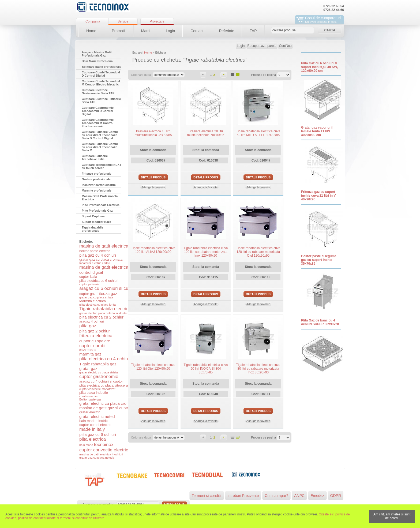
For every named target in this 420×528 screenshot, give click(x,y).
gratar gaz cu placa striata (96, 297)
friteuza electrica (96, 336)
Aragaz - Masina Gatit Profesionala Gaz (97, 54)
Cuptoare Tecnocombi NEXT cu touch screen (102, 166)
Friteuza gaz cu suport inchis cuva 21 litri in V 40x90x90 (318, 196)
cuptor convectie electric (104, 450)
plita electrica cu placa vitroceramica (107, 385)
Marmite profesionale (97, 190)
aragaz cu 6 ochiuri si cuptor (108, 288)
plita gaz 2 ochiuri (95, 331)
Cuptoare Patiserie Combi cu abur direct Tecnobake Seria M (100, 147)
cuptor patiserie (89, 284)
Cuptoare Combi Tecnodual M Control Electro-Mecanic (101, 83)
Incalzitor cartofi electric (99, 185)
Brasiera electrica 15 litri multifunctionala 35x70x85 (153, 133)
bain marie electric (93, 421)
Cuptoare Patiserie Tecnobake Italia (95, 158)
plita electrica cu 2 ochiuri (102, 317)
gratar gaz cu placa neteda (97, 458)
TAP (253, 31)
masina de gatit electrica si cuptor (113, 246)
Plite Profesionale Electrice (101, 205)
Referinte (226, 31)
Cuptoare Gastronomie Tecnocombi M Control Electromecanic (98, 123)
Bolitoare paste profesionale (102, 67)
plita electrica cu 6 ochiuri (99, 281)
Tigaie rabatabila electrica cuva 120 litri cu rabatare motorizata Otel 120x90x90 (258, 252)
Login (170, 31)
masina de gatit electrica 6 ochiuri (113, 267)
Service (123, 21)
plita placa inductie (94, 393)
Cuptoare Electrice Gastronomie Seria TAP (98, 92)
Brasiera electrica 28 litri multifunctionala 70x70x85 (206, 133)
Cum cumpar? (276, 496)
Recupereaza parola (262, 46)
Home (91, 31)
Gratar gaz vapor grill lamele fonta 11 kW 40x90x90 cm (317, 131)
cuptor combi (92, 346)
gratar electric (90, 412)
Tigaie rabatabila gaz (98, 364)
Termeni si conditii (207, 496)
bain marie (86, 445)
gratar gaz (88, 368)
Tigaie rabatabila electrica (105, 309)
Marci (146, 31)
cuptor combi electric (95, 425)
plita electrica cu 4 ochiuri (105, 359)
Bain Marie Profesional (98, 61)
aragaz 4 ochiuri (92, 321)
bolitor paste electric (95, 251)
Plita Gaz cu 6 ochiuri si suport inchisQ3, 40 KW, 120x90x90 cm (319, 67)
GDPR (336, 496)
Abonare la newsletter (98, 504)
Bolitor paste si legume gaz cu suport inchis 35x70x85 (319, 260)
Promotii (119, 31)
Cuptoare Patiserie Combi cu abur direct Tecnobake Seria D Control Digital (100, 135)
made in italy (92, 429)
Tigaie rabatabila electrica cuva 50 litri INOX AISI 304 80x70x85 (206, 369)
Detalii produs (153, 177)
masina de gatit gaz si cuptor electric (112, 408)
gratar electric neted (97, 416)
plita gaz (88, 326)
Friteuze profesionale (97, 174)
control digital (91, 272)
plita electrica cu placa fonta (97, 305)
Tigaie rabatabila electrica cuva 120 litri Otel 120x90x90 (153, 367)
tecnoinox (104, 445)
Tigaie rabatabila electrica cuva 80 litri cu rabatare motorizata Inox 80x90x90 (258, 369)
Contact (197, 31)
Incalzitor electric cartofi (95, 263)
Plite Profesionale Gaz (97, 211)
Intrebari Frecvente (243, 496)
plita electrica (93, 439)
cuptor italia (88, 277)
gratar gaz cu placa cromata (101, 259)
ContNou (285, 46)
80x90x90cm (88, 350)
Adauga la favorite (153, 187)
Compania (93, 21)
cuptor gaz (87, 294)
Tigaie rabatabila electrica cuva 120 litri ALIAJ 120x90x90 (153, 250)
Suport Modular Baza (96, 222)
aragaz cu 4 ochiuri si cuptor (101, 381)
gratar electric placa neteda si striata (103, 313)
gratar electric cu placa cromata (107, 403)
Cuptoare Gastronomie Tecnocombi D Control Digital (98, 111)
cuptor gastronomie (99, 377)
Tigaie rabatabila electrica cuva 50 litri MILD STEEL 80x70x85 (258, 133)
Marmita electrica (93, 301)
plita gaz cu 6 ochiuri (98, 434)
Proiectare (157, 21)
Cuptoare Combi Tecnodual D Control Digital (101, 74)
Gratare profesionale (96, 179)
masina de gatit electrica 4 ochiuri (101, 454)
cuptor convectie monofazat (97, 389)
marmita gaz (90, 354)
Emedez (317, 496)
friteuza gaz (107, 293)
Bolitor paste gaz (90, 399)
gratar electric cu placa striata (99, 372)
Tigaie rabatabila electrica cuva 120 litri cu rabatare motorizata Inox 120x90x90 (206, 252)
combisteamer (89, 396)
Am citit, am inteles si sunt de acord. (392, 516)
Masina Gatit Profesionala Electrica (100, 198)
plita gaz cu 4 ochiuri (98, 255)
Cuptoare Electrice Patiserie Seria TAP (101, 100)
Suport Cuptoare (93, 216)
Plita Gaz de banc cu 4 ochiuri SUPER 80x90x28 (320, 322)
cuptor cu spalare (95, 341)
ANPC (299, 496)
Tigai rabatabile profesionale (93, 229)
